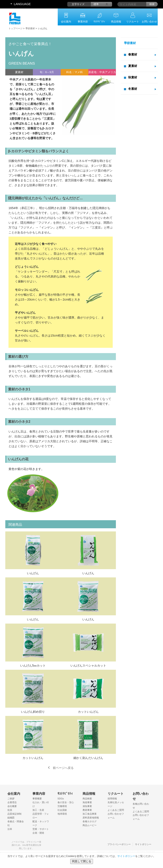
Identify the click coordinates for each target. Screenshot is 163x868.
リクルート (133, 22)
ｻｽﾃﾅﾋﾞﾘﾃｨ (99, 22)
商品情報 (116, 22)
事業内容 (83, 22)
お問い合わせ (149, 22)
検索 (152, 4)
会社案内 (66, 22)
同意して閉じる (82, 861)
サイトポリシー (143, 844)
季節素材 (30, 28)
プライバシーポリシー (119, 844)
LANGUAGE (22, 4)
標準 (96, 4)
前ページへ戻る (63, 768)
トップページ (15, 28)
